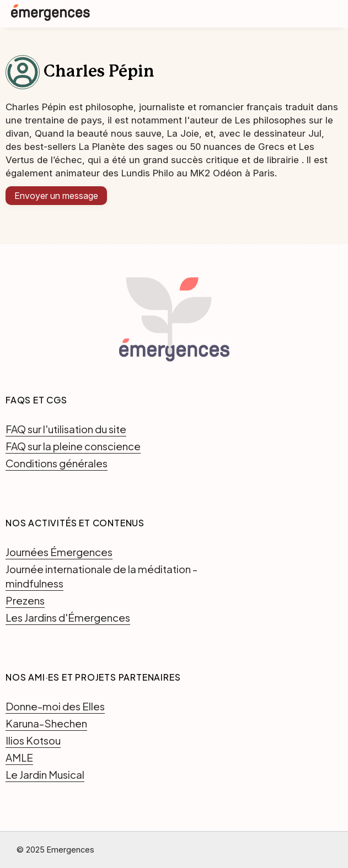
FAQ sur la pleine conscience (73, 446)
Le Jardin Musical (45, 774)
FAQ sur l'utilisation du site (66, 429)
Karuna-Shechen (46, 723)
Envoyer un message (56, 196)
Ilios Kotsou (33, 740)
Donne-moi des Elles (55, 706)
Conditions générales (57, 463)
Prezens (25, 600)
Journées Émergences (59, 552)
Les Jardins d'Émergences (68, 617)
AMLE (19, 757)
